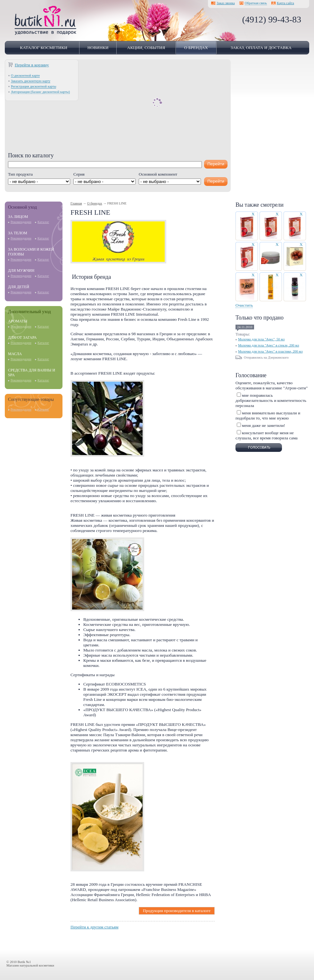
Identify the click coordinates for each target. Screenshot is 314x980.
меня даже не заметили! (264, 425)
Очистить (244, 305)
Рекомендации (21, 222)
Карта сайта (285, 3)
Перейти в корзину (32, 65)
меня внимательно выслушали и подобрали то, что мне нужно (268, 415)
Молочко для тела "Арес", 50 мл (261, 339)
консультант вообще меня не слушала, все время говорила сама (267, 435)
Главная (76, 203)
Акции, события (146, 48)
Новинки (98, 48)
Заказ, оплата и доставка (261, 48)
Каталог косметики (44, 48)
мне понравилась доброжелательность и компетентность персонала (271, 400)
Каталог (43, 222)
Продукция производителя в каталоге (177, 911)
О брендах (196, 48)
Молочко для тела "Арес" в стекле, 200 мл (269, 345)
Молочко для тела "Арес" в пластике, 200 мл (270, 351)
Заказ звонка (226, 3)
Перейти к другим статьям (95, 927)
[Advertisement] (118, 107)
